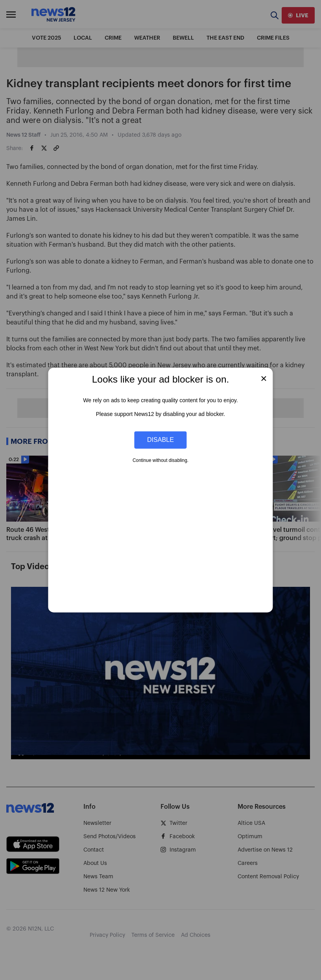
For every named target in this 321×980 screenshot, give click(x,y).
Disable (160, 440)
